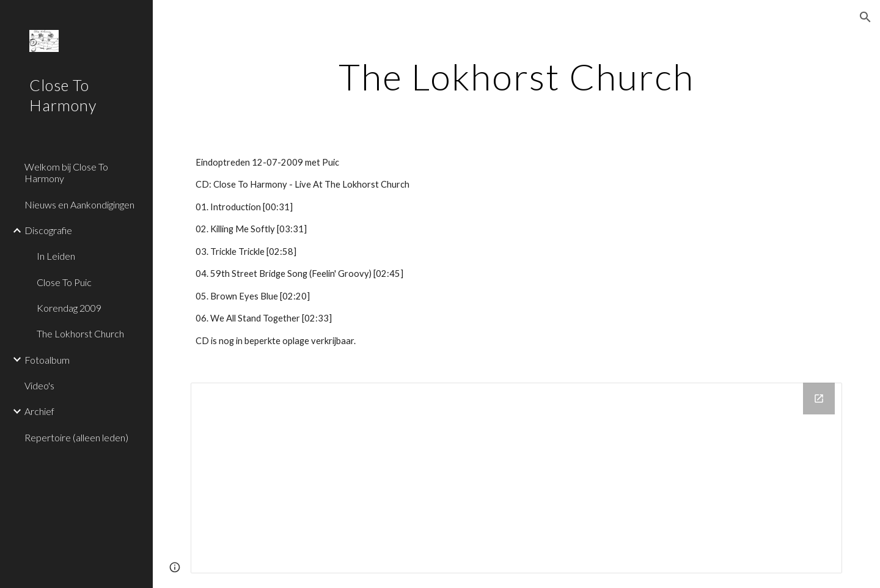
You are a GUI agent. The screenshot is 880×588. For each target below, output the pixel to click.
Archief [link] (39, 411)
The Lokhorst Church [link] (80, 333)
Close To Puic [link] (64, 282)
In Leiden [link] (56, 256)
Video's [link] (39, 385)
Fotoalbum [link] (47, 360)
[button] (865, 17)
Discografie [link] (48, 230)
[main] (517, 76)
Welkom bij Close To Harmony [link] (66, 172)
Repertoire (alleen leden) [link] (76, 437)
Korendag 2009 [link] (69, 308)
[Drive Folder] (517, 478)
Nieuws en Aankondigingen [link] (79, 204)
